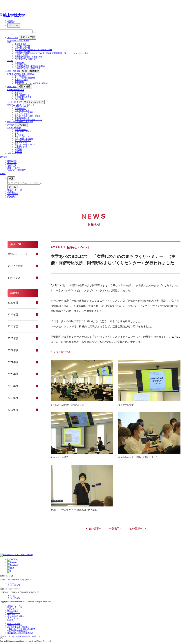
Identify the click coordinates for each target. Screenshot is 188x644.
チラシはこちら (62, 352)
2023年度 (13, 338)
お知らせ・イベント (19, 254)
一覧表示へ (116, 528)
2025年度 (13, 314)
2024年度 (13, 326)
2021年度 (13, 362)
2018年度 (13, 398)
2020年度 (13, 374)
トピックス (14, 278)
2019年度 (13, 386)
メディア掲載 (15, 266)
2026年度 (13, 303)
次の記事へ (136, 528)
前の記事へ (95, 528)
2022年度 (13, 350)
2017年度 (13, 410)
